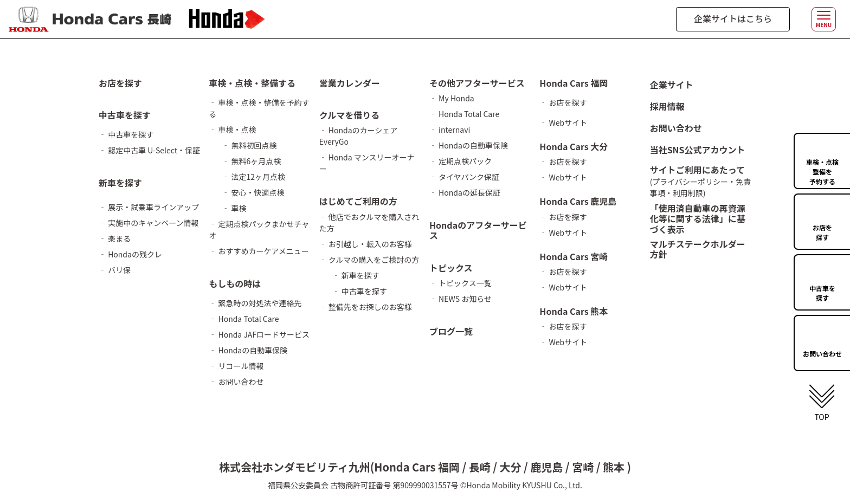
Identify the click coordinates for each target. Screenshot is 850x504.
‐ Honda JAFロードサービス (259, 334)
